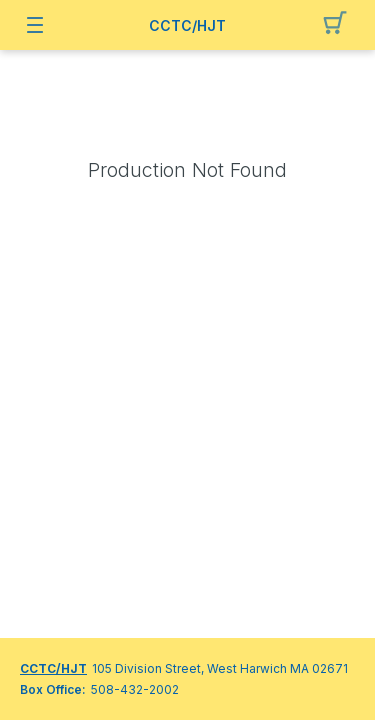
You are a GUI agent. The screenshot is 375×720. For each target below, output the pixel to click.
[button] (340, 25)
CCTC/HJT (187, 25)
